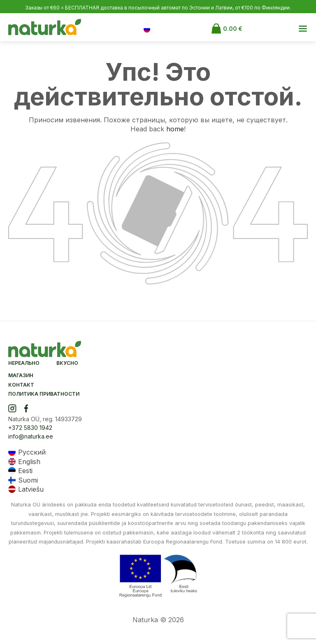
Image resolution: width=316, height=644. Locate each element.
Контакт (21, 385)
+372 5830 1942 (30, 428)
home (175, 129)
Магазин (21, 375)
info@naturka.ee (31, 436)
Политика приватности (44, 394)
